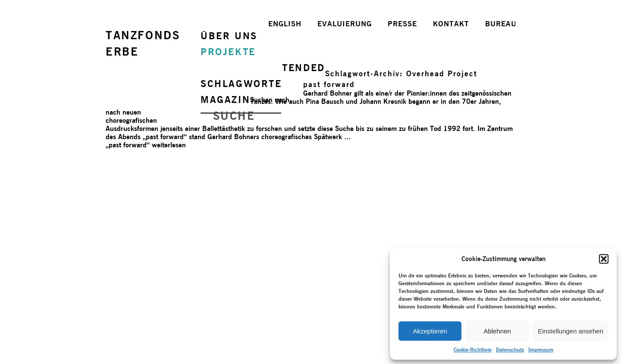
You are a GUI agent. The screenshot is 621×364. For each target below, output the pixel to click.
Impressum (541, 350)
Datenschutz (510, 350)
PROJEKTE (228, 52)
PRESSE (402, 24)
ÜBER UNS (229, 36)
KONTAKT (451, 24)
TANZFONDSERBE (143, 43)
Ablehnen (497, 331)
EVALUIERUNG (345, 24)
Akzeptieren (430, 331)
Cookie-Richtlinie (473, 350)
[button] (604, 259)
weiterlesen (146, 145)
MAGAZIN (225, 100)
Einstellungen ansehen (571, 331)
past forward (329, 84)
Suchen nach (270, 100)
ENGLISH (285, 24)
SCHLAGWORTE (241, 84)
